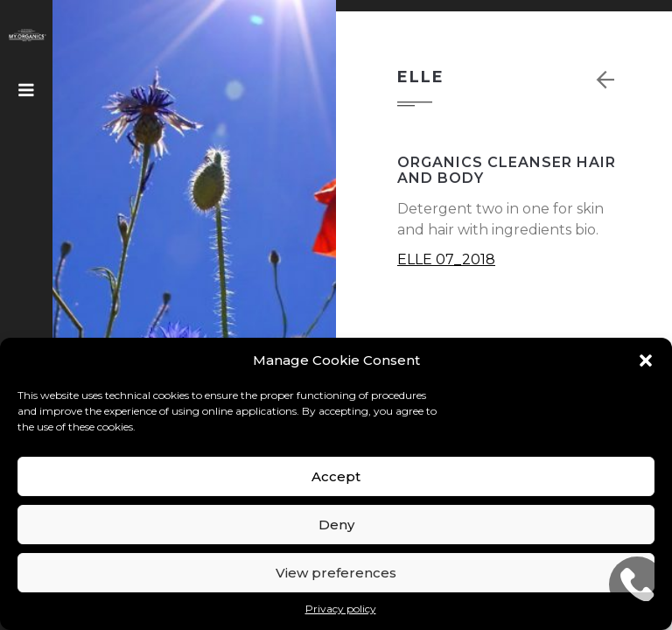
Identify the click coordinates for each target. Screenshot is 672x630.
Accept (336, 476)
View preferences (336, 573)
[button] (646, 360)
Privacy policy (341, 609)
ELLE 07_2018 (446, 259)
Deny (336, 525)
